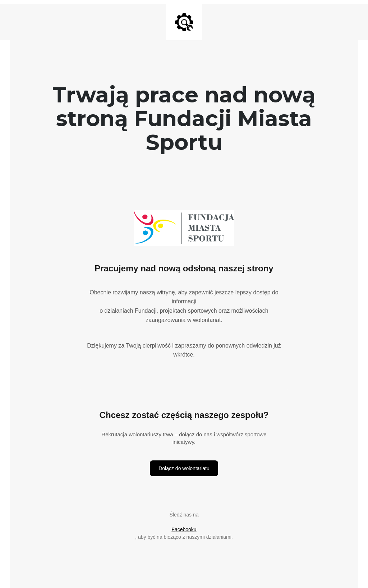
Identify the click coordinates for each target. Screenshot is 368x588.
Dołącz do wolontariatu (184, 468)
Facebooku (184, 529)
